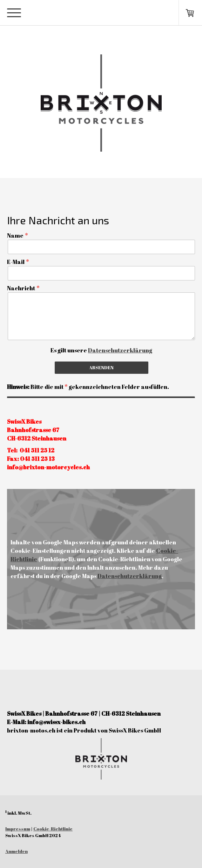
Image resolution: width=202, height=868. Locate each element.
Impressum (18, 829)
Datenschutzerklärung (120, 350)
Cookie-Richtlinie (53, 829)
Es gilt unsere (101, 350)
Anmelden (16, 851)
